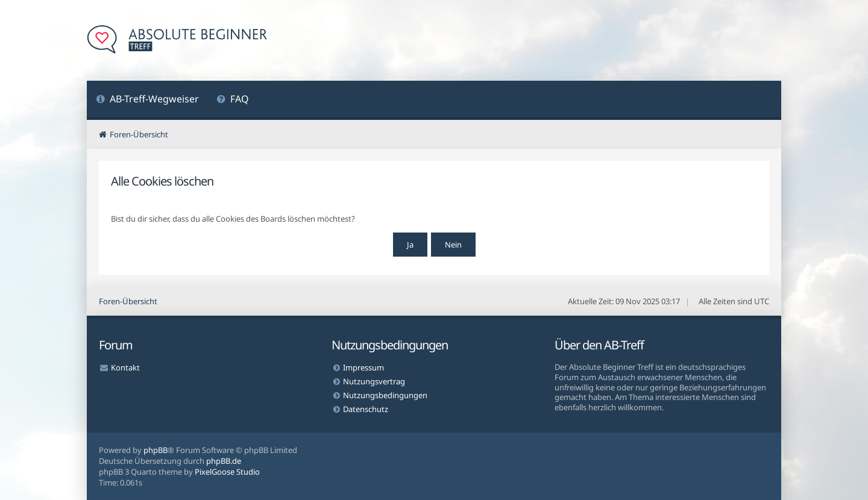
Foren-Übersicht (128, 301)
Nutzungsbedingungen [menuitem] (385, 395)
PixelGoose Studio (227, 472)
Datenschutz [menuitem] (366, 409)
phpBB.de (224, 461)
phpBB (156, 450)
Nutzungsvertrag (374, 381)
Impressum (363, 367)
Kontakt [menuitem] (125, 367)
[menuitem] (147, 100)
